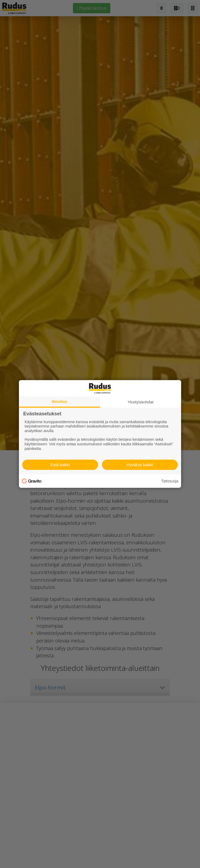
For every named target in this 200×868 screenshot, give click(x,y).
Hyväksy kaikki (140, 465)
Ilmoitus (59, 401)
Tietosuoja (170, 481)
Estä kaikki (60, 465)
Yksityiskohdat (141, 402)
